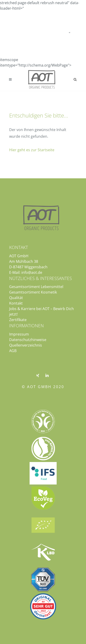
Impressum (19, 334)
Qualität (16, 298)
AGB (13, 351)
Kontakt (16, 303)
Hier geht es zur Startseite (32, 150)
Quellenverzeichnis (26, 345)
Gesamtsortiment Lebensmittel (36, 287)
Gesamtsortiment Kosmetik (33, 292)
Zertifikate (18, 320)
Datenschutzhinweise (28, 340)
